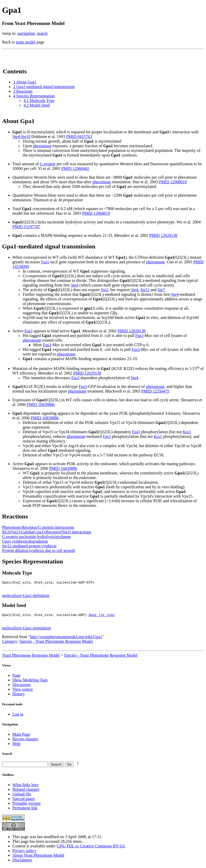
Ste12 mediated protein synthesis (29, 546)
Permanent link (25, 809)
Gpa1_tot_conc (102, 616)
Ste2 (105, 290)
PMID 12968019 (173, 182)
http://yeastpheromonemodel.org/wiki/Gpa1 (66, 638)
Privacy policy (24, 852)
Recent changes (25, 740)
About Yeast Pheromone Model (38, 857)
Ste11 (145, 290)
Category (10, 643)
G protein (48, 164)
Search (7, 755)
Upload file (22, 796)
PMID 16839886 (41, 405)
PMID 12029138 (163, 235)
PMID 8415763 (79, 137)
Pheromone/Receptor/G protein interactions (38, 527)
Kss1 (187, 432)
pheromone (42, 146)
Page (16, 677)
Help (16, 745)
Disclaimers (22, 861)
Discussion (21, 686)
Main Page (21, 736)
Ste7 (161, 290)
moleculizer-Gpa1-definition (26, 596)
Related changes (26, 791)
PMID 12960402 (75, 168)
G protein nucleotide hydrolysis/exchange (37, 537)
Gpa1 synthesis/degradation (25, 541)
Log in (18, 716)
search (42, 33)
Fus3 (29, 331)
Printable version (26, 805)
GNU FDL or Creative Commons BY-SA (91, 848)
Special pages (24, 800)
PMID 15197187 (26, 227)
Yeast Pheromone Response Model (31, 657)
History (19, 695)
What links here (25, 786)
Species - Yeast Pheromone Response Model (56, 643)
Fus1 (45, 262)
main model (26, 42)
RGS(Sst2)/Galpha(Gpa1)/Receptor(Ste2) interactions (47, 532)
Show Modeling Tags (30, 682)
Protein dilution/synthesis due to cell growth (39, 550)
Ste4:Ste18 (21, 137)
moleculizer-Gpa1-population (26, 630)
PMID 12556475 (155, 391)
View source (23, 691)
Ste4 (75, 285)
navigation (26, 33)
